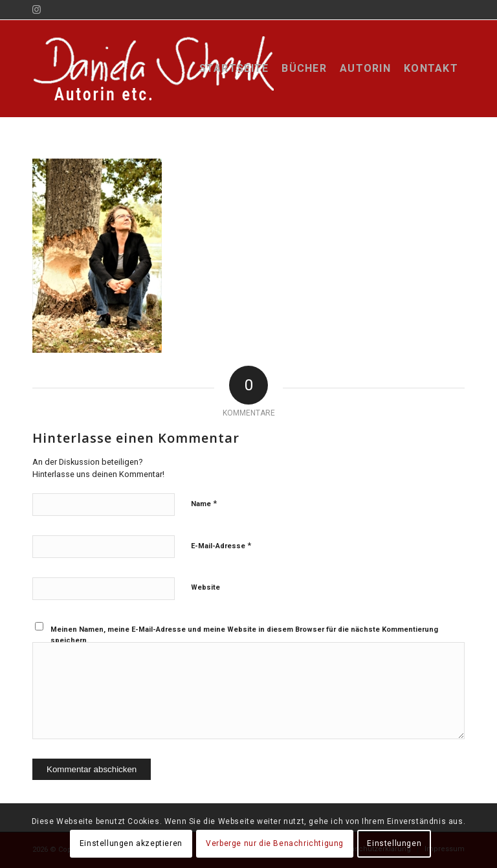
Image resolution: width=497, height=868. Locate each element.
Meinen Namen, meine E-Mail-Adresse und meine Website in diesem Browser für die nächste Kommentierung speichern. (244, 635)
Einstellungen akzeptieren (131, 843)
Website (205, 587)
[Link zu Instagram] (36, 10)
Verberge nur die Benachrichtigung (275, 843)
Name (204, 503)
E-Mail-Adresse (221, 545)
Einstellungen (394, 843)
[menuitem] (234, 69)
